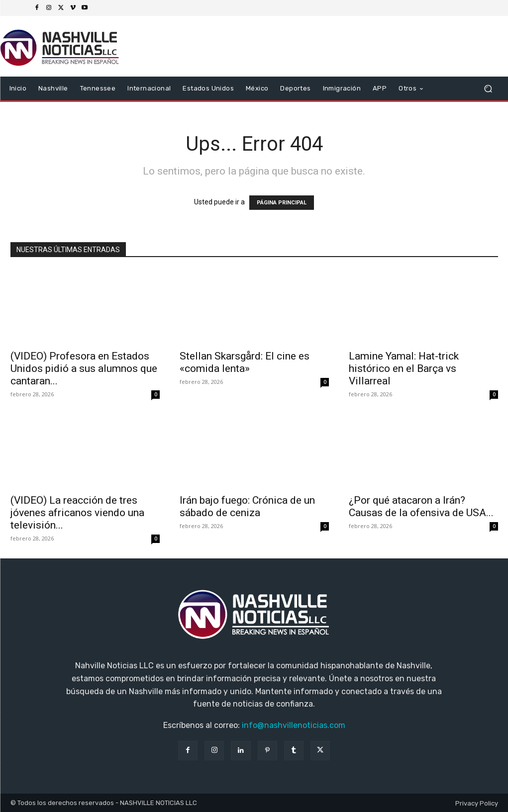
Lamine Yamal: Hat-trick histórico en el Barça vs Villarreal (404, 368)
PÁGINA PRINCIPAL (282, 203)
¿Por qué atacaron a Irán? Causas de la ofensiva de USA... (421, 506)
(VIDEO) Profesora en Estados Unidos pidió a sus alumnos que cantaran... (84, 368)
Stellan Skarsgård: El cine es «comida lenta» (245, 362)
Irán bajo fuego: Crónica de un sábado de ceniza (247, 506)
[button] (488, 89)
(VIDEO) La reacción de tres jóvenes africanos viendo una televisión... (77, 513)
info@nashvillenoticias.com (294, 725)
